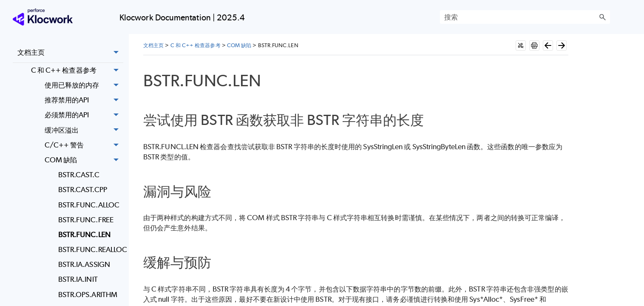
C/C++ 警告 (84, 145)
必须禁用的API (84, 115)
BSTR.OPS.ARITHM (88, 295)
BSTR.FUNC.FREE (86, 220)
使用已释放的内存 (84, 85)
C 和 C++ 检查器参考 (77, 70)
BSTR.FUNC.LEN (84, 235)
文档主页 (70, 53)
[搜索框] (525, 17)
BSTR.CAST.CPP (83, 190)
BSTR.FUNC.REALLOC (91, 249)
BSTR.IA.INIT (78, 279)
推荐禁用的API (84, 100)
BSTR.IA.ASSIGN (84, 264)
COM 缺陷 (84, 160)
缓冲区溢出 (84, 130)
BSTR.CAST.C (79, 175)
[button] (602, 17)
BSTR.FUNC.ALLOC (89, 205)
